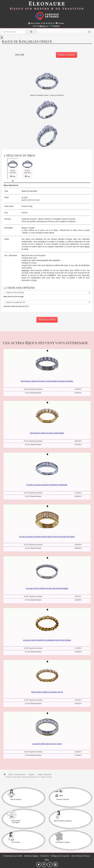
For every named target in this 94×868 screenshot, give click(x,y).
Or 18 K (25, 197)
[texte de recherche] (13, 32)
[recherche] (31, 32)
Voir (13, 177)
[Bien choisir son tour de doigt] (14, 297)
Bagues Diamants (44, 774)
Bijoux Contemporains (17, 774)
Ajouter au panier (67, 55)
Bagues (31, 774)
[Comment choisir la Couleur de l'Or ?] (16, 306)
